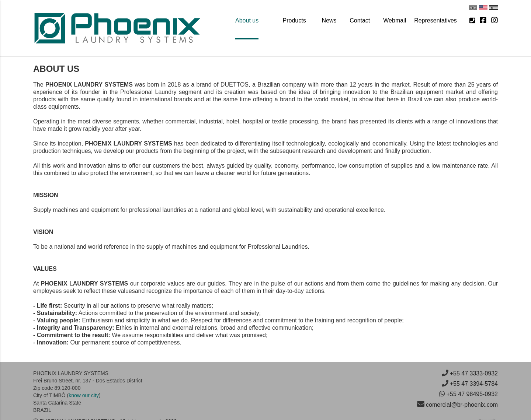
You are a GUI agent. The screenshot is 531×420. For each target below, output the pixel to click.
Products (294, 20)
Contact (360, 20)
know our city (84, 395)
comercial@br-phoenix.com (462, 405)
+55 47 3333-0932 (474, 373)
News (329, 20)
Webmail (395, 20)
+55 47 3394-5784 (474, 384)
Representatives (435, 20)
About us (247, 20)
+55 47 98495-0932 (472, 394)
